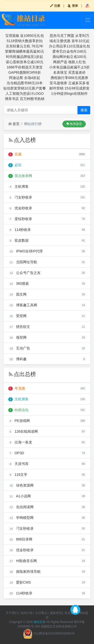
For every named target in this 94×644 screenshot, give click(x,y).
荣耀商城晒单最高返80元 (25, 51)
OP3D (16, 453)
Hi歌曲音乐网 (23, 561)
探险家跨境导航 (24, 572)
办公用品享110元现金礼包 (69, 46)
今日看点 (41, 613)
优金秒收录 (20, 208)
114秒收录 (20, 230)
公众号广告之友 (24, 273)
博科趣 (17, 359)
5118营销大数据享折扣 (24, 41)
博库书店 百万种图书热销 (25, 99)
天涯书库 (18, 464)
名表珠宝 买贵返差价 (69, 72)
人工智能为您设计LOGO (25, 94)
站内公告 (27, 613)
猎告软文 (19, 327)
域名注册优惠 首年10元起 (69, 41)
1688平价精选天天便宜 (24, 67)
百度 (15, 154)
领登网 (17, 338)
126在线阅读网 (23, 432)
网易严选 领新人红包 (69, 62)
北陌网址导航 (23, 262)
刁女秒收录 (20, 197)
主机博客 (18, 187)
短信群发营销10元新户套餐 (25, 88)
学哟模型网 (21, 518)
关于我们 (12, 613)
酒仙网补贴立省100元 (69, 57)
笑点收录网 (20, 176)
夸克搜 (17, 388)
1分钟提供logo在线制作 (69, 94)
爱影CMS (20, 582)
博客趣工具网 (23, 305)
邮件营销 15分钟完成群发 (69, 88)
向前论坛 (18, 410)
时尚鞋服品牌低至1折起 (25, 57)
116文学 (18, 475)
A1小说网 (20, 496)
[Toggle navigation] (88, 20)
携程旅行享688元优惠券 (69, 78)
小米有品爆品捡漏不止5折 (69, 67)
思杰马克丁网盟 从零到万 (69, 36)
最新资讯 (56, 613)
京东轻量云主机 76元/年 (24, 46)
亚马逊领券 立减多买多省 (69, 83)
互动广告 (19, 348)
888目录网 (20, 539)
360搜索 (19, 284)
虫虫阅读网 (21, 507)
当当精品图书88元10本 (24, 83)
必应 (15, 165)
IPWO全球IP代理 (26, 251)
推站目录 (40, 622)
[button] (87, 6)
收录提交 (74, 124)
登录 (73, 6)
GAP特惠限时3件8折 (24, 72)
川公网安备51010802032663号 (49, 633)
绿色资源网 (21, 485)
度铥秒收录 (20, 219)
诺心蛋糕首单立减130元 (24, 62)
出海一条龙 (20, 442)
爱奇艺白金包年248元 (69, 51)
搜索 (84, 110)
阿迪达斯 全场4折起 (25, 78)
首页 (14, 124)
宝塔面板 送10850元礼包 (25, 36)
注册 (55, 6)
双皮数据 (18, 241)
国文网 (17, 294)
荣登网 (17, 316)
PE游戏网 (19, 421)
